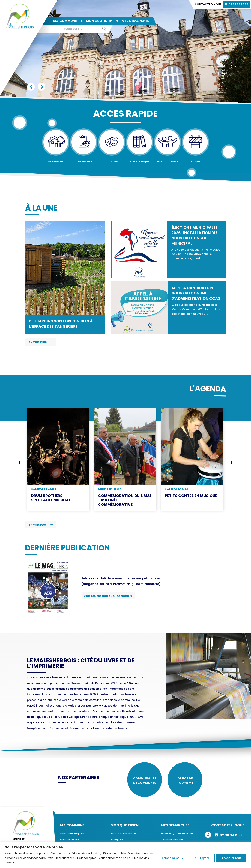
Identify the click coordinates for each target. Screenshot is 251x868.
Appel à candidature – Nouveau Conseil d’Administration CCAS (196, 293)
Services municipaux (72, 834)
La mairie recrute (70, 839)
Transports (117, 839)
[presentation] (20, 463)
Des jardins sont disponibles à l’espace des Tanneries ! (61, 324)
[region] (126, 855)
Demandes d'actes (172, 839)
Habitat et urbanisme (123, 834)
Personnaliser (171, 858)
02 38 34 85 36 (238, 4)
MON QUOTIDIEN (99, 21)
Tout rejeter (201, 858)
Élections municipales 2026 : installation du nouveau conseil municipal (195, 235)
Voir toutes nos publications (106, 596)
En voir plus (41, 342)
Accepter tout (231, 858)
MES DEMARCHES (135, 21)
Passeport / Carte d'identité (177, 834)
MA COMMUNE (65, 21)
